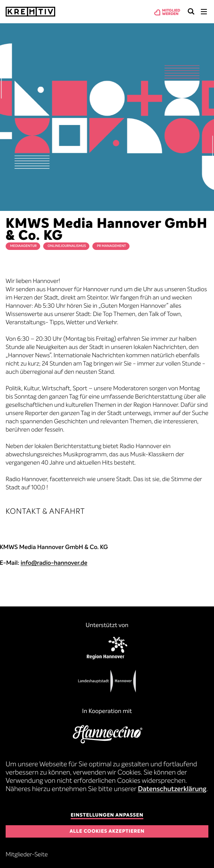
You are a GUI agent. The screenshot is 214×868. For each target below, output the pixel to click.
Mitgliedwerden (171, 13)
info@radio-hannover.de (54, 563)
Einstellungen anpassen (107, 815)
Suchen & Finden (191, 12)
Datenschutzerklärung (172, 790)
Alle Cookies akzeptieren (107, 831)
